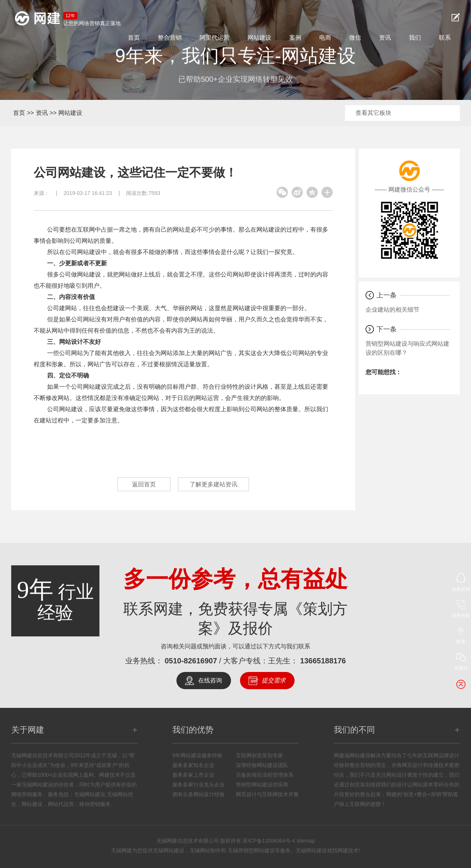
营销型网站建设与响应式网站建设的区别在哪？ (407, 348)
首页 (134, 38)
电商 (325, 38)
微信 (355, 38)
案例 (295, 38)
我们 (415, 38)
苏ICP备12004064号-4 (269, 841)
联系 (445, 38)
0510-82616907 (191, 661)
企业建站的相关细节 (392, 310)
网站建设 (259, 38)
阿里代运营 (215, 38)
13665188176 (323, 661)
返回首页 (144, 484)
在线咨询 (210, 680)
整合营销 (170, 38)
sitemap (306, 841)
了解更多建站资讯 (213, 484)
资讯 (385, 38)
